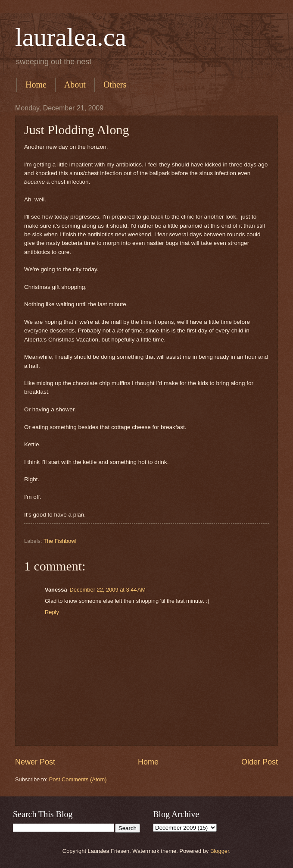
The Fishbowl (60, 541)
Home (36, 85)
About (75, 85)
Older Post (260, 762)
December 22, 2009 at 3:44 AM (108, 590)
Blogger (220, 851)
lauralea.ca (71, 37)
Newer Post (35, 762)
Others (115, 85)
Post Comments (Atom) (78, 779)
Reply (52, 612)
